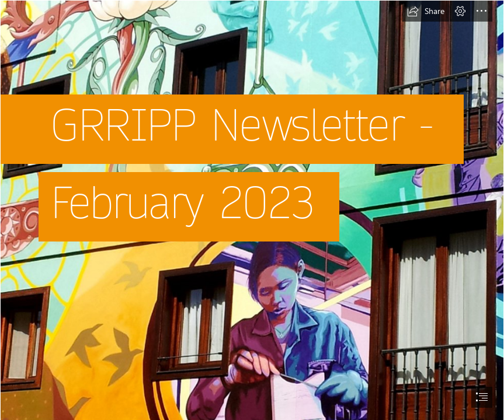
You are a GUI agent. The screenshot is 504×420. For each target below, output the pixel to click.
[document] (252, 210)
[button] (426, 11)
